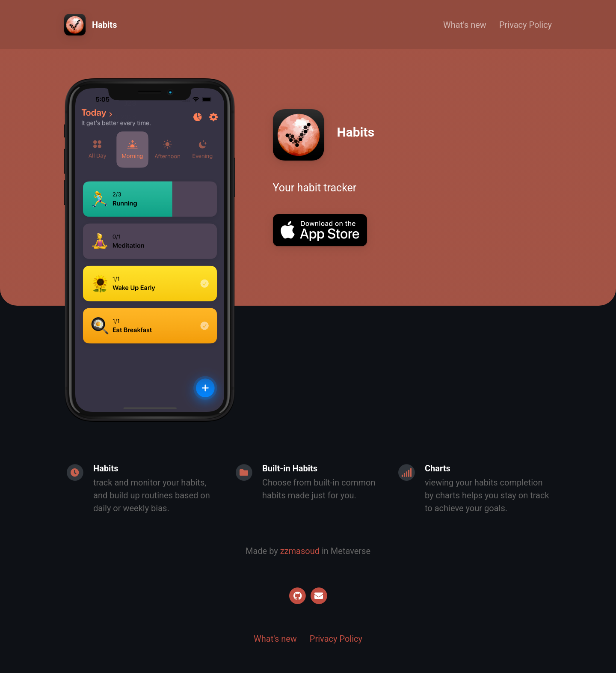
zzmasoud (300, 551)
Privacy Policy (526, 25)
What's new (465, 25)
